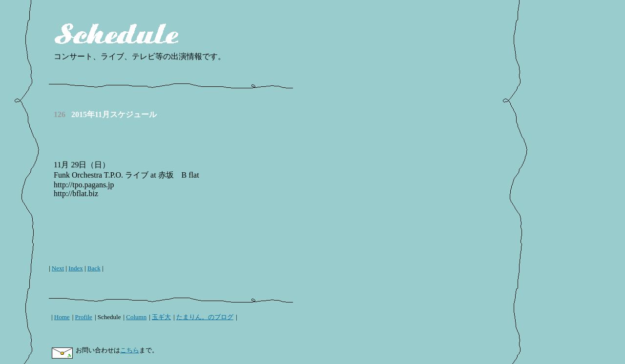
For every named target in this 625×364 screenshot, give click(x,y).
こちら (130, 350)
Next (58, 268)
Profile (84, 317)
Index (76, 268)
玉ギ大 (161, 317)
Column (136, 317)
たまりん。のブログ (205, 317)
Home (62, 317)
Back (94, 268)
